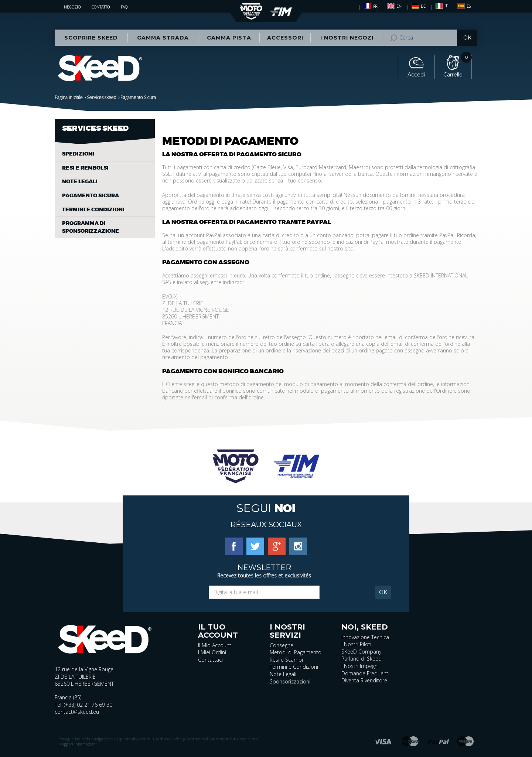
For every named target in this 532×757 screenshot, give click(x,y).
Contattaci (210, 660)
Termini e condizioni (93, 210)
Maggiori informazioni (78, 744)
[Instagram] (298, 546)
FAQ (124, 7)
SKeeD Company (361, 652)
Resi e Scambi (286, 660)
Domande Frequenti (365, 673)
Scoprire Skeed (91, 38)
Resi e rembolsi (85, 168)
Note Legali (283, 674)
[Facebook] (234, 546)
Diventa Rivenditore (364, 680)
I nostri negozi (347, 38)
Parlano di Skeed (362, 659)
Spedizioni (78, 154)
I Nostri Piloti (356, 644)
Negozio (72, 7)
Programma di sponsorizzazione (91, 227)
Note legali (80, 182)
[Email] (264, 592)
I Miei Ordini (212, 652)
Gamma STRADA (163, 38)
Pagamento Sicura (91, 196)
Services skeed (102, 97)
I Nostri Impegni (360, 666)
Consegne (282, 645)
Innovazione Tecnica (365, 637)
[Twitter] (255, 546)
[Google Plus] (277, 546)
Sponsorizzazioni (290, 681)
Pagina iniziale (69, 97)
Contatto (101, 7)
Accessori (285, 38)
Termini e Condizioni (294, 667)
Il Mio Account (215, 645)
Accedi (416, 75)
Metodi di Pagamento (296, 652)
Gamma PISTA (229, 38)
